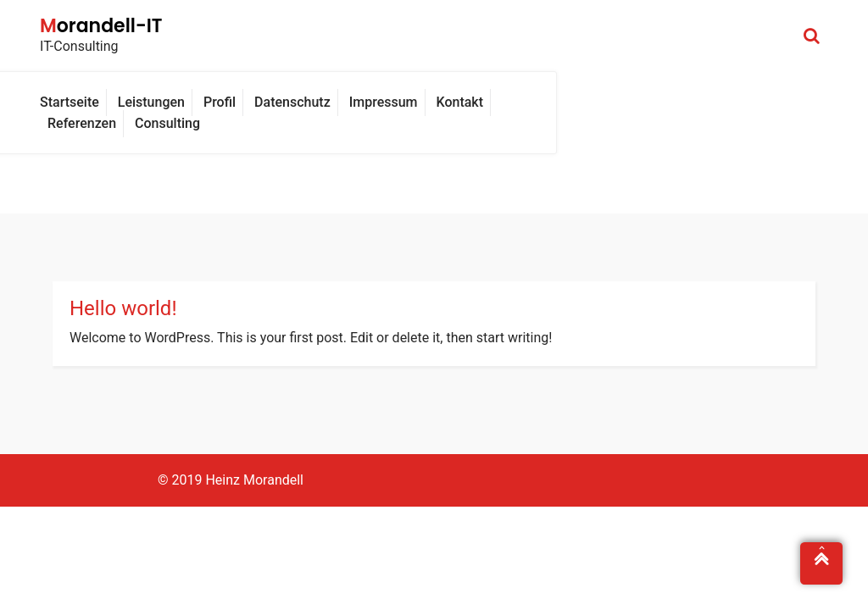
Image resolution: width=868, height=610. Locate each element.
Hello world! (123, 308)
